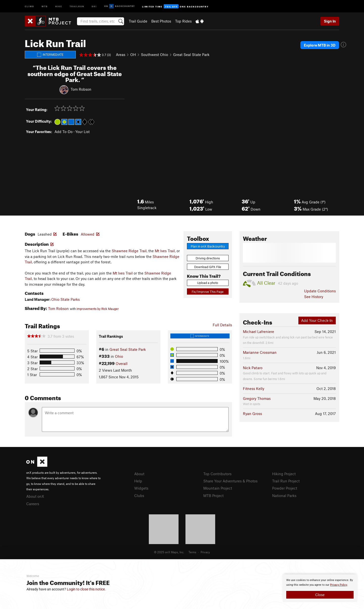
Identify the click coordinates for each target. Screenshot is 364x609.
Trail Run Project (286, 481)
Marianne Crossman (260, 352)
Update (320, 291)
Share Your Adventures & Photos (230, 481)
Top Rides (183, 21)
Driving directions (208, 258)
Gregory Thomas (257, 398)
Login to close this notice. (86, 589)
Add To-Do (64, 132)
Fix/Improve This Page (208, 292)
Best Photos (161, 21)
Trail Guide (138, 21)
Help (138, 481)
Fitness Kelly (254, 388)
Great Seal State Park (191, 55)
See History (314, 297)
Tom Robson (81, 89)
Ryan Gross (252, 414)
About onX (35, 496)
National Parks (284, 496)
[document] (320, 588)
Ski (94, 6)
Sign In (330, 21)
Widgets (141, 488)
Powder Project (285, 488)
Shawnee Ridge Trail (129, 251)
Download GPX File (208, 267)
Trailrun (77, 6)
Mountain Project (218, 488)
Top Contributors (217, 474)
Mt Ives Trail (165, 251)
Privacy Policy (339, 585)
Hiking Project (284, 474)
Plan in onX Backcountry (208, 246)
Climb (29, 6)
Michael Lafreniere (259, 332)
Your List (82, 132)
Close (320, 595)
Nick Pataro (253, 368)
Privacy (205, 552)
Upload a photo (208, 283)
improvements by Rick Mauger (98, 309)
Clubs (139, 496)
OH (133, 55)
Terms (192, 552)
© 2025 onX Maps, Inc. (169, 552)
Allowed (88, 234)
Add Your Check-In (317, 320)
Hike (59, 6)
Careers (33, 504)
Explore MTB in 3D (320, 45)
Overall (122, 363)
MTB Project (213, 496)
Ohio (119, 356)
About (139, 474)
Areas (121, 55)
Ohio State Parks (65, 299)
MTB (45, 6)
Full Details (222, 325)
